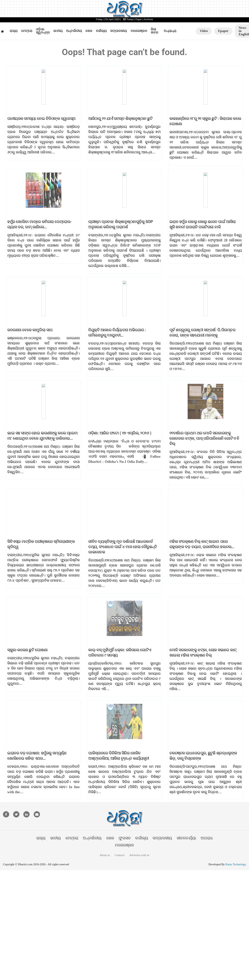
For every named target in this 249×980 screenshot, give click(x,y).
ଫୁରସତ (124, 838)
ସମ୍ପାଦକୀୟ (119, 31)
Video (204, 31)
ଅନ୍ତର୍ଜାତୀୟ (74, 31)
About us (105, 855)
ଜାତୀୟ (58, 31)
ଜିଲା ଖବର (155, 31)
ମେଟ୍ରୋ (27, 31)
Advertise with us (139, 855)
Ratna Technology (236, 864)
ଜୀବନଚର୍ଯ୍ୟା (186, 838)
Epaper (223, 31)
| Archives (148, 19)
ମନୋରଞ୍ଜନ (139, 31)
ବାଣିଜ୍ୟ (101, 31)
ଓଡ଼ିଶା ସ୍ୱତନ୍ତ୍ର (43, 31)
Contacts (120, 855)
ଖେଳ (89, 31)
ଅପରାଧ (207, 838)
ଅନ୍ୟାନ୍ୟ (170, 31)
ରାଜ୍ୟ (14, 31)
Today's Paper (132, 19)
